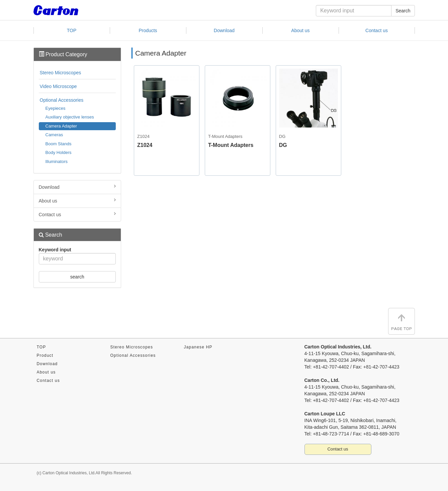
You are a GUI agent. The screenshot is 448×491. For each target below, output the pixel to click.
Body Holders (59, 152)
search (77, 277)
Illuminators (57, 161)
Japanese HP (198, 347)
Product (45, 355)
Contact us (377, 30)
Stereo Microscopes (61, 73)
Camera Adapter (61, 126)
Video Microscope (58, 86)
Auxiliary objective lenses (70, 117)
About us (300, 30)
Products (148, 30)
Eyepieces (56, 108)
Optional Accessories (62, 100)
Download (224, 30)
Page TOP (401, 321)
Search (403, 11)
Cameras (54, 135)
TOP (72, 30)
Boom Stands (59, 144)
